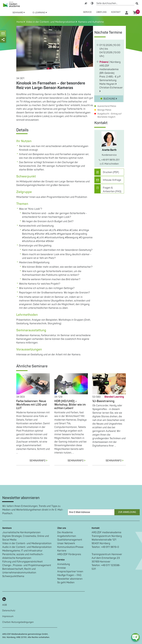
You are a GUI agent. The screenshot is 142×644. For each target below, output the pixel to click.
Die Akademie (65, 532)
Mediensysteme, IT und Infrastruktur (22, 551)
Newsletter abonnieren (70, 579)
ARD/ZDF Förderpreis (69, 554)
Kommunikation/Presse (70, 547)
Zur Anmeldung (127, 512)
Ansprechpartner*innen (70, 572)
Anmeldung (64, 564)
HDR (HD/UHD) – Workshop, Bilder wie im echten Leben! (70, 405)
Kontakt (116, 12)
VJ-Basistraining (103, 401)
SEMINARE (19, 13)
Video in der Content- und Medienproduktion (27, 543)
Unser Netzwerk (66, 543)
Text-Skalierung (86, 3)
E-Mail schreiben (109, 164)
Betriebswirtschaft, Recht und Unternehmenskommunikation (19, 571)
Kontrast (92, 3)
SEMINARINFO (40, 461)
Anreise (61, 568)
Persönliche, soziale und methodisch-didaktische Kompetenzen (23, 556)
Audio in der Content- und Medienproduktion (27, 547)
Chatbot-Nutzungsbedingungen (18, 622)
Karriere (62, 551)
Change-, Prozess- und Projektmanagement (27, 565)
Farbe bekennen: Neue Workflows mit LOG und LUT (32, 405)
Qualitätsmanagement (70, 540)
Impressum (8, 616)
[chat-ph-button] (135, 637)
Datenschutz (9, 611)
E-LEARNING (40, 13)
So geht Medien (66, 583)
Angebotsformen (67, 536)
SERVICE (87, 12)
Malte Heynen (108, 84)
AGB (5, 605)
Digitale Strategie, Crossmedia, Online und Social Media (26, 538)
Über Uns (101, 12)
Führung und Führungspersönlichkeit (22, 562)
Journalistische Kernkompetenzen (21, 532)
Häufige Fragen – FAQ (69, 575)
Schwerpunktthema (13, 576)
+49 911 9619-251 (109, 160)
